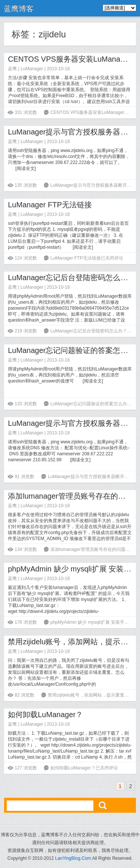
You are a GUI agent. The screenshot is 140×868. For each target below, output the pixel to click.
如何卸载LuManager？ (45, 714)
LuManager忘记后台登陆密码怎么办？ (71, 278)
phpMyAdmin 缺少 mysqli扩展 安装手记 (73, 569)
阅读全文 (26, 168)
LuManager (32, 69)
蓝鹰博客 (19, 9)
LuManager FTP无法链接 (50, 205)
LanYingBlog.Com (73, 858)
